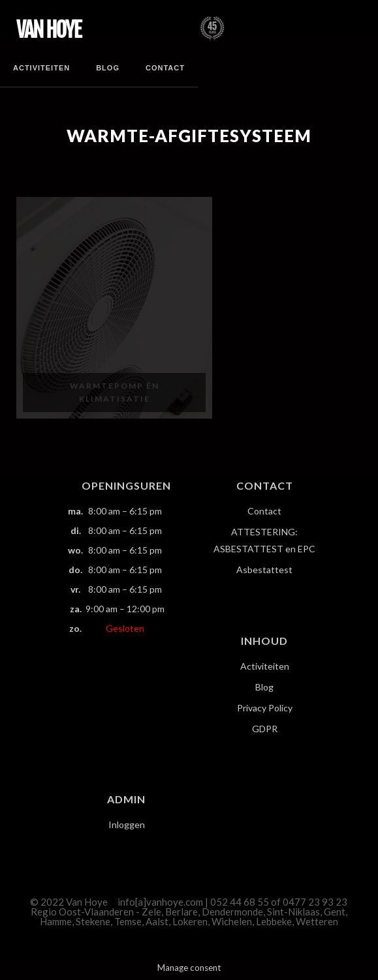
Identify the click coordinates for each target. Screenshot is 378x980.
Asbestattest (264, 570)
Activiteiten (41, 68)
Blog (108, 68)
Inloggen (127, 824)
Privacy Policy (265, 708)
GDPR (265, 729)
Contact (165, 68)
